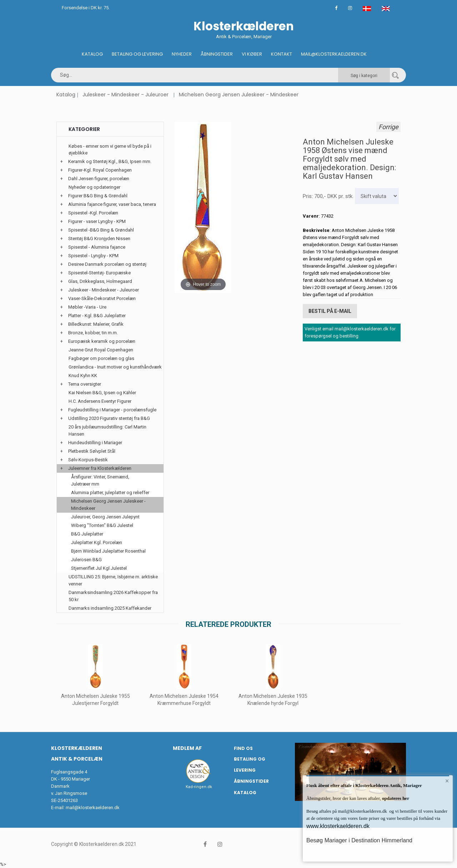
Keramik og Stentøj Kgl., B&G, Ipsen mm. (110, 161)
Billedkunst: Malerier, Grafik (96, 324)
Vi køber (252, 54)
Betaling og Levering (137, 54)
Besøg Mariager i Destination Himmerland (359, 840)
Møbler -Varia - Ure (87, 307)
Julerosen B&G (86, 560)
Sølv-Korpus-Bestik (88, 460)
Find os (243, 748)
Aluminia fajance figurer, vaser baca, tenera (112, 204)
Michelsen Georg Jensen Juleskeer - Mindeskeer (239, 95)
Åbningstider (217, 54)
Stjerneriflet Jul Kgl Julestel (99, 568)
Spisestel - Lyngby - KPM (93, 256)
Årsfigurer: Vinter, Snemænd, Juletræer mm (100, 480)
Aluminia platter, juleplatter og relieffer (110, 493)
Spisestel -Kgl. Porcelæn (93, 213)
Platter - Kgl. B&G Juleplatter (97, 316)
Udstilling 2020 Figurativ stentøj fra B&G (109, 418)
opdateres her (395, 798)
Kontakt (282, 54)
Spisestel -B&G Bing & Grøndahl (101, 230)
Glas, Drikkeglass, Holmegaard (100, 281)
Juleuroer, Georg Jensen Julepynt (105, 517)
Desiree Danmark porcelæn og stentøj (107, 264)
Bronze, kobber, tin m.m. (93, 333)
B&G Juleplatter (87, 534)
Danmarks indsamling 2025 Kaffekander (110, 608)
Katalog (92, 54)
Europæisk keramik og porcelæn (102, 341)
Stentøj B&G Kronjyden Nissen (99, 238)
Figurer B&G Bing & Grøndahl (98, 196)
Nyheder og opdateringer (94, 187)
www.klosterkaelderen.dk (338, 826)
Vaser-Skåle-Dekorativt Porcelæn (102, 298)
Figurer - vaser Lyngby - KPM (97, 221)
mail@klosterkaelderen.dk (93, 808)
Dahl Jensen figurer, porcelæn (99, 179)
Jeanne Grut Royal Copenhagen (101, 350)
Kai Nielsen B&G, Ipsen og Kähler (102, 393)
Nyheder (182, 54)
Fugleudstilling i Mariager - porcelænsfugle (112, 410)
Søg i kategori (364, 76)
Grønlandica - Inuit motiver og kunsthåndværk (115, 367)
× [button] (447, 781)
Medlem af (187, 748)
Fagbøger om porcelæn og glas (101, 358)
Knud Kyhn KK (83, 375)
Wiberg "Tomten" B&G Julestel (102, 525)
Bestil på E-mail (330, 311)
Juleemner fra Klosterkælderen (100, 468)
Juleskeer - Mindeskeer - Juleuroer (125, 95)
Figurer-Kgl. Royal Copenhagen (100, 170)
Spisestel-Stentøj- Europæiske (99, 273)
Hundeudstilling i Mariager (95, 443)
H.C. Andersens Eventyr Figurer (100, 401)
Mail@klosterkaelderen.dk (334, 54)
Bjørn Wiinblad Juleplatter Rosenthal (108, 551)
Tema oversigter (85, 384)
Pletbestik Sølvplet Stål (92, 451)
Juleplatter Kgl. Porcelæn (97, 542)
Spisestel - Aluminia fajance (97, 247)
